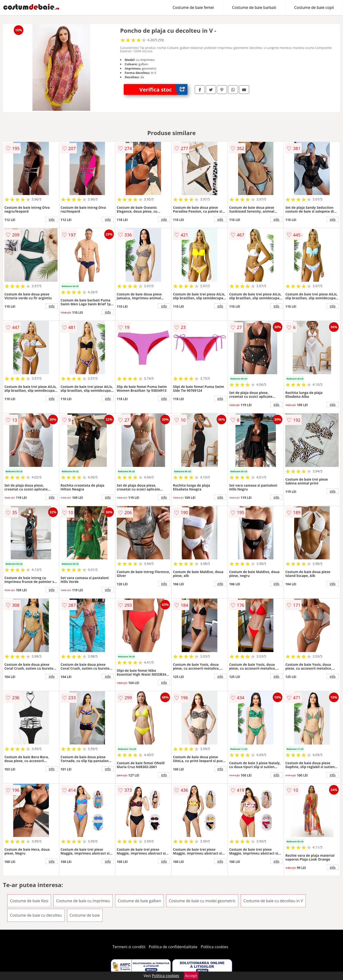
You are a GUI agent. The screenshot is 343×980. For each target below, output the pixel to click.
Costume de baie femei (193, 7)
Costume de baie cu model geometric (202, 901)
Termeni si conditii (129, 947)
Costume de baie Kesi (29, 901)
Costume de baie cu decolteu (36, 915)
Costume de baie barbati (254, 7)
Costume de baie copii (314, 7)
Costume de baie (85, 915)
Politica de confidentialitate (173, 947)
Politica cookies (214, 947)
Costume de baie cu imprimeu (83, 901)
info (52, 219)
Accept (191, 976)
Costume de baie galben (140, 901)
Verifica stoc (163, 89)
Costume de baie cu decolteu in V (273, 901)
